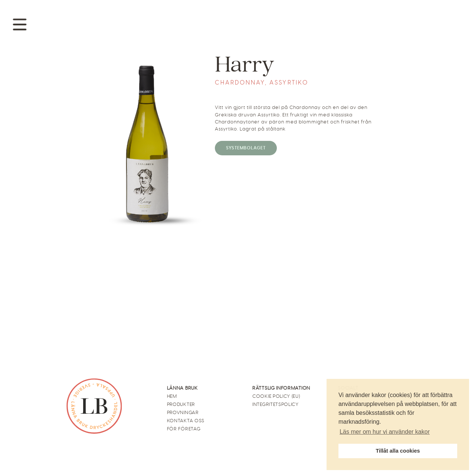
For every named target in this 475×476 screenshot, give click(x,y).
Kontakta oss (186, 421)
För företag (184, 429)
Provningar (183, 412)
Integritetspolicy (276, 404)
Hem (172, 396)
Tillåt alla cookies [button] (398, 451)
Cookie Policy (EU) (276, 396)
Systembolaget (246, 148)
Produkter (181, 404)
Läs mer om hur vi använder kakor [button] (385, 432)
